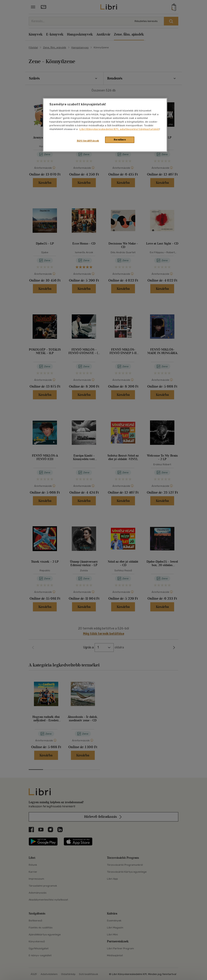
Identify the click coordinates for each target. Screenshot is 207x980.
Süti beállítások (88, 141)
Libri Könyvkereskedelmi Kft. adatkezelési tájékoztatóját (119, 129)
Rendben (120, 140)
